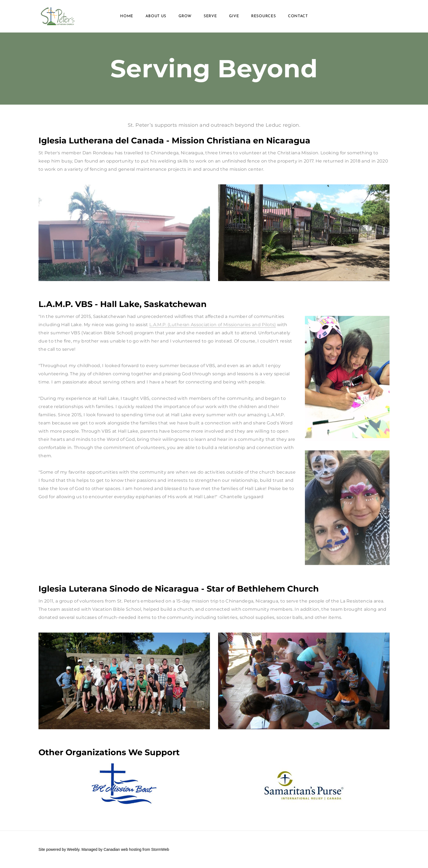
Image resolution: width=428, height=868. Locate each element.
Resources (263, 16)
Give (234, 16)
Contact (298, 16)
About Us (156, 16)
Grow (185, 16)
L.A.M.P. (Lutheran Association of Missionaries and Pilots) (213, 325)
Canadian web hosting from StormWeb (136, 849)
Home (127, 16)
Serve (210, 16)
